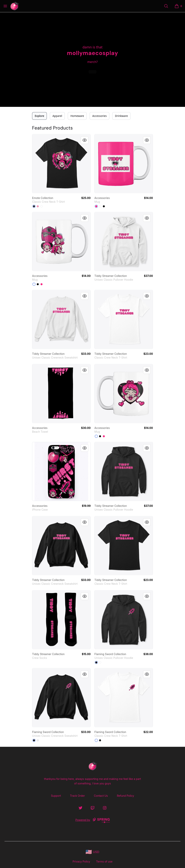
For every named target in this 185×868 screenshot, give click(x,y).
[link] (61, 164)
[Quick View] (85, 140)
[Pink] (38, 206)
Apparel (57, 116)
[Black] (34, 206)
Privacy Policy (81, 861)
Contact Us (101, 796)
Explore (39, 116)
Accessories (99, 116)
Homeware (77, 116)
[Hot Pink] (96, 206)
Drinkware (121, 116)
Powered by (92, 820)
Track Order (77, 796)
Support (56, 796)
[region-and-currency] (92, 852)
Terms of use (104, 861)
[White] (42, 206)
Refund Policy (125, 796)
